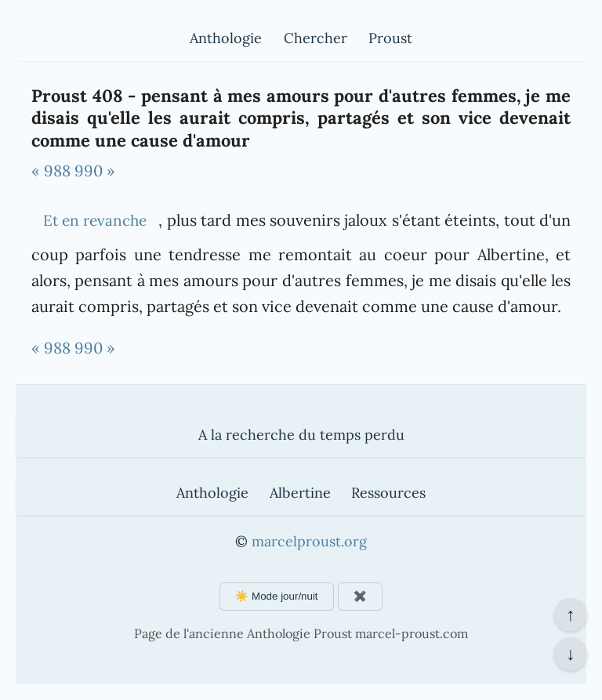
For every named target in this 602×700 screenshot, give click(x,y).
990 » (95, 170)
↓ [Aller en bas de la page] (570, 654)
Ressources (388, 493)
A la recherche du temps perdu (301, 435)
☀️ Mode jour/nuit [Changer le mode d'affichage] (276, 596)
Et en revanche (95, 220)
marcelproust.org (309, 541)
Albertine (300, 493)
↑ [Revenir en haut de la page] (570, 615)
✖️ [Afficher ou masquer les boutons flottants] (360, 596)
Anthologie (226, 38)
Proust (390, 38)
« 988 (51, 170)
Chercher (316, 38)
